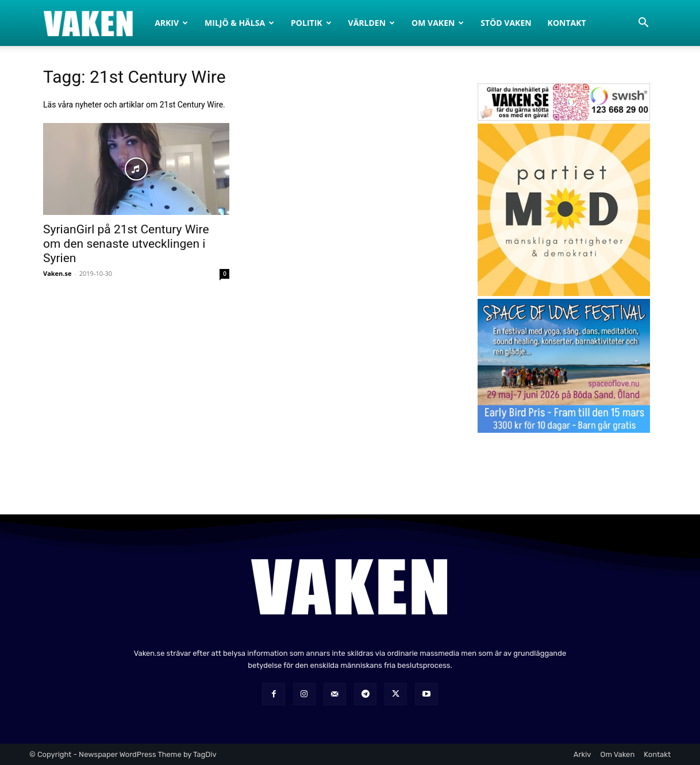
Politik (311, 23)
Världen (372, 23)
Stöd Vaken (506, 23)
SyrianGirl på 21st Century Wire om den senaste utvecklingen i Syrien (126, 244)
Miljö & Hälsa (239, 23)
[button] (643, 24)
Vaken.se (57, 273)
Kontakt (567, 23)
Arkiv (171, 23)
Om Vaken (438, 23)
